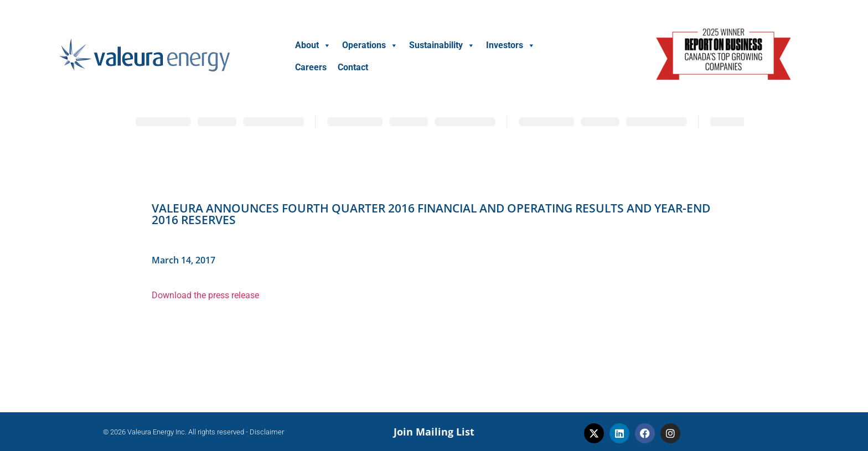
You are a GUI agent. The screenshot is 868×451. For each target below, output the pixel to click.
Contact (353, 67)
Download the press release (205, 295)
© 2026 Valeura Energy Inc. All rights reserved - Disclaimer (193, 432)
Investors (511, 45)
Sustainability (442, 45)
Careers (311, 67)
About (313, 45)
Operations (370, 45)
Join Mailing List (434, 432)
